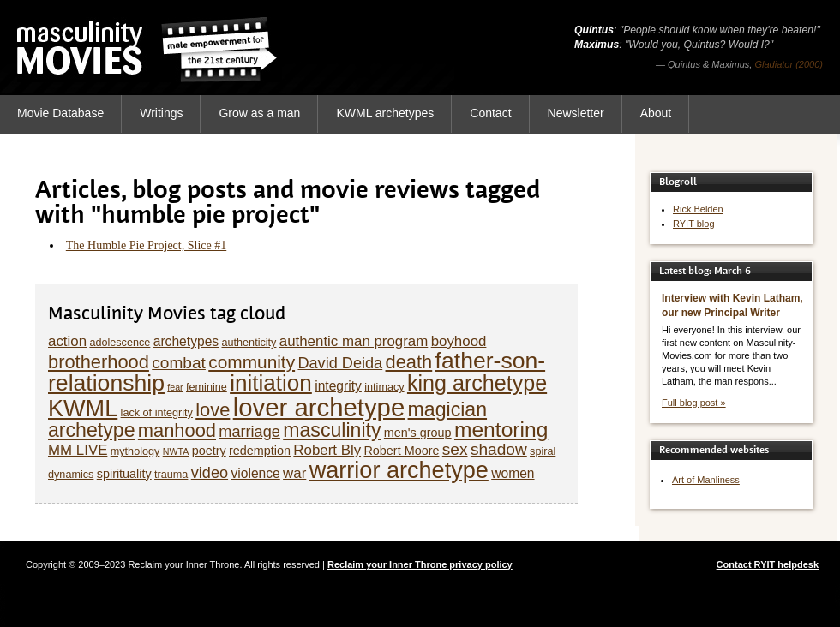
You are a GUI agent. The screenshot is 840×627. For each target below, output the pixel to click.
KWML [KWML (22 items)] (83, 408)
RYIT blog (694, 224)
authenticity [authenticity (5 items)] (249, 343)
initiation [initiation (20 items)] (271, 383)
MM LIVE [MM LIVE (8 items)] (78, 450)
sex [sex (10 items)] (455, 449)
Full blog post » (694, 403)
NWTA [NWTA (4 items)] (176, 451)
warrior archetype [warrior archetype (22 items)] (399, 470)
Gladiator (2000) (789, 64)
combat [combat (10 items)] (179, 363)
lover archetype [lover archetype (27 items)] (319, 407)
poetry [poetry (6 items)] (209, 451)
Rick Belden (698, 209)
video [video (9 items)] (210, 473)
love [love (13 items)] (213, 410)
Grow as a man (259, 113)
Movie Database (60, 113)
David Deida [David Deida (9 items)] (340, 363)
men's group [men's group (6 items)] (418, 433)
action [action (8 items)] (67, 341)
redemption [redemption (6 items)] (260, 451)
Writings (161, 113)
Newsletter (576, 113)
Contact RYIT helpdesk (768, 564)
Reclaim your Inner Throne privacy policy (420, 564)
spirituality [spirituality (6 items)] (124, 474)
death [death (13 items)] (409, 362)
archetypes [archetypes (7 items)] (186, 341)
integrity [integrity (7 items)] (338, 386)
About (656, 113)
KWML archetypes (385, 113)
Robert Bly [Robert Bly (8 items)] (327, 450)
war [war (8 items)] (294, 473)
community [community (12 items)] (252, 362)
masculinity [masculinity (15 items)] (332, 430)
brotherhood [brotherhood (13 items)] (99, 362)
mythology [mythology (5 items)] (135, 451)
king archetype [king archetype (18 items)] (477, 383)
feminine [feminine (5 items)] (207, 387)
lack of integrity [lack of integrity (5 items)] (157, 413)
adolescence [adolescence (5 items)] (120, 343)
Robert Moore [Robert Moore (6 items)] (401, 451)
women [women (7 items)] (513, 473)
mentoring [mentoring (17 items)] (501, 430)
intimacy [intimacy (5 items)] (384, 387)
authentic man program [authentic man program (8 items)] (354, 341)
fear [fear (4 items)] (175, 387)
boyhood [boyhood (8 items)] (459, 341)
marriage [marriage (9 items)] (249, 432)
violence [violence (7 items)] (255, 473)
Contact (490, 113)
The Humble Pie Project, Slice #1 (146, 245)
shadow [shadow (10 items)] (499, 449)
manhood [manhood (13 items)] (177, 430)
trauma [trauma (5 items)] (171, 475)
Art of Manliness (706, 480)
